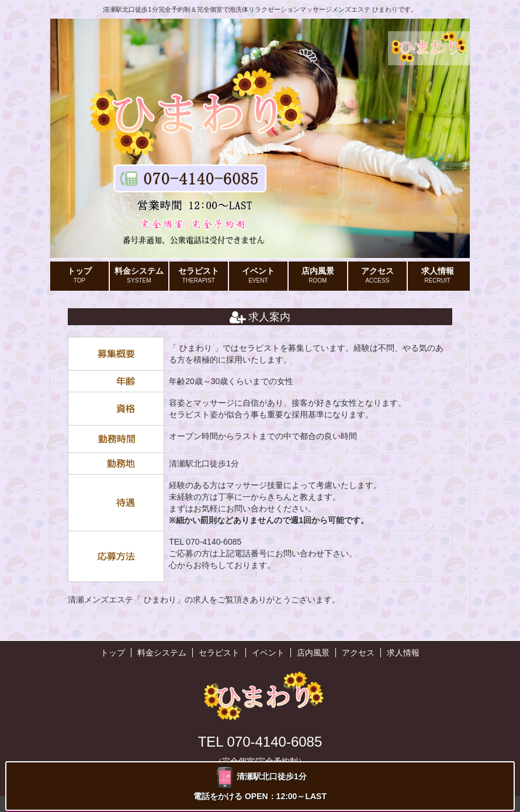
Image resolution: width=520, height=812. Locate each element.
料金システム (139, 276)
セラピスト (199, 276)
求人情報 (438, 276)
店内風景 (318, 276)
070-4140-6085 (214, 542)
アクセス (377, 276)
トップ (79, 276)
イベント (258, 276)
